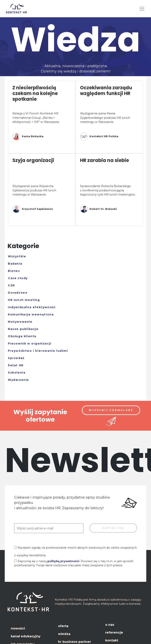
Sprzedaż (16, 358)
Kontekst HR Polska (99, 136)
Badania (15, 264)
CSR (11, 285)
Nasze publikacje (23, 329)
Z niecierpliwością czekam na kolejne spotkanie (35, 93)
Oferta (63, 626)
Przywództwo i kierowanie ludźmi (38, 351)
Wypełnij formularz (111, 410)
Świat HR (16, 365)
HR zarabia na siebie (105, 160)
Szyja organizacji (33, 160)
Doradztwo (18, 293)
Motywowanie (20, 322)
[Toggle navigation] (142, 9)
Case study (18, 278)
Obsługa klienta (22, 336)
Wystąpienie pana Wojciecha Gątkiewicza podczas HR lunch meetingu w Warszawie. (34, 190)
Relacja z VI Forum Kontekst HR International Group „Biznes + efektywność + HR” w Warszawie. (36, 118)
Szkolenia (17, 373)
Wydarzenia (18, 380)
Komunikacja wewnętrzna (31, 314)
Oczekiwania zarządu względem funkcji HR (106, 90)
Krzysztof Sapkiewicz (33, 209)
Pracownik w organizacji (30, 343)
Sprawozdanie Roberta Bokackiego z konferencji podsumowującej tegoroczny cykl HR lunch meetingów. (108, 190)
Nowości (18, 628)
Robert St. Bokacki (98, 209)
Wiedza (64, 634)
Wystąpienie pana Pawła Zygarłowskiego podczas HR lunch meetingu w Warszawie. (105, 118)
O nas (110, 625)
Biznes (14, 271)
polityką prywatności (63, 561)
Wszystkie (17, 256)
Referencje (114, 633)
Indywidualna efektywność (32, 307)
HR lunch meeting (24, 300)
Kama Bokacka (28, 136)
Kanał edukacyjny (26, 636)
